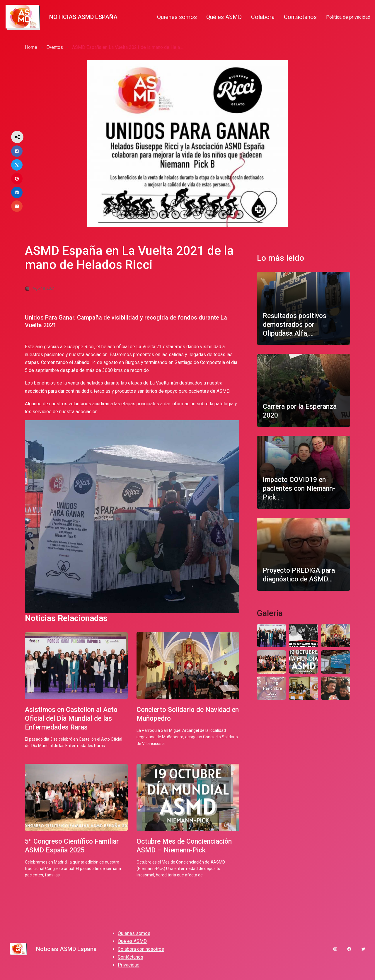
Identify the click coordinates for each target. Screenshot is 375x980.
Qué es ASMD (132, 943)
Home (31, 47)
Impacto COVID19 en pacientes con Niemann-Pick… (301, 488)
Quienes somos (134, 935)
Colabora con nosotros (141, 951)
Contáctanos (131, 959)
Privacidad (129, 967)
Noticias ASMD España (83, 17)
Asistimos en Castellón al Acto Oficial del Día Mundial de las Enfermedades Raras (74, 718)
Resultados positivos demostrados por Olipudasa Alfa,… (296, 325)
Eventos (55, 47)
